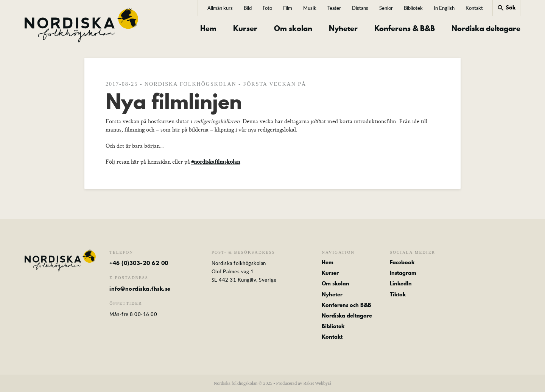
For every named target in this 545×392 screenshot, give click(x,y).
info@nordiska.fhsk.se (140, 289)
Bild (248, 8)
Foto (267, 8)
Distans (360, 8)
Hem (208, 29)
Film (288, 8)
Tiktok (398, 294)
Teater (334, 8)
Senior (386, 8)
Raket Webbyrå (317, 383)
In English (444, 8)
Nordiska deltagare (486, 29)
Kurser (245, 29)
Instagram (403, 273)
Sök (506, 8)
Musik (310, 8)
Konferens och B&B (346, 305)
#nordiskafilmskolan (216, 162)
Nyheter (343, 29)
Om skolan (293, 29)
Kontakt (474, 8)
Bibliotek (413, 8)
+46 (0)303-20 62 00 (139, 263)
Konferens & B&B (405, 29)
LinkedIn (401, 284)
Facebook (402, 262)
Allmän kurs (220, 8)
